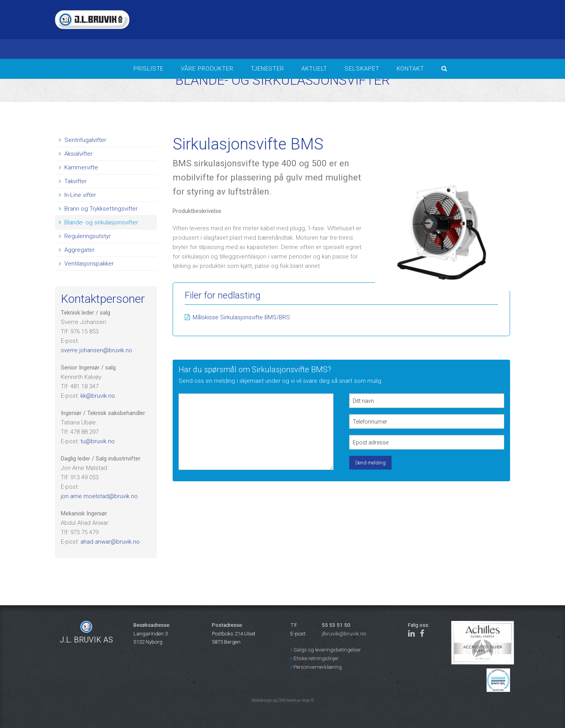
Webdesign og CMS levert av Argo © (283, 700)
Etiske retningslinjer (314, 658)
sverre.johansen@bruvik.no (97, 350)
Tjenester (267, 69)
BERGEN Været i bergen (420, 29)
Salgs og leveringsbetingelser (326, 650)
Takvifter (73, 181)
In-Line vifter (77, 195)
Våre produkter (207, 69)
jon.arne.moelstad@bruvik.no (99, 496)
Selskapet (362, 69)
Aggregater (77, 250)
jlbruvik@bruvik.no (344, 633)
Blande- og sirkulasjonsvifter (98, 222)
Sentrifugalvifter (83, 140)
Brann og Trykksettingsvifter (98, 209)
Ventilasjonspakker (86, 264)
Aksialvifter (76, 154)
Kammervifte (78, 167)
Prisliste (149, 69)
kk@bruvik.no (98, 396)
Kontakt (410, 69)
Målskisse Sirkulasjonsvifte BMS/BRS (241, 317)
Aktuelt (314, 69)
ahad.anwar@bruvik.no (110, 542)
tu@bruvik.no (98, 441)
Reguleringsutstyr (85, 236)
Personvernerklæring (316, 667)
